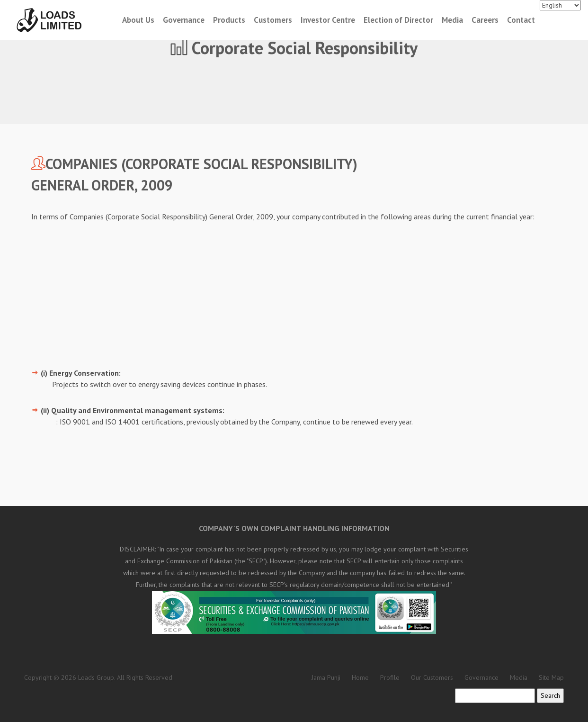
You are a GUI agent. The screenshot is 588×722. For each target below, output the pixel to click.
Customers (273, 20)
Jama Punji (326, 677)
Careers (485, 20)
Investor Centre (328, 20)
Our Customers (432, 677)
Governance (184, 20)
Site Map (551, 677)
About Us (138, 20)
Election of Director (398, 20)
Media (452, 20)
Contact (521, 20)
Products (229, 20)
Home (360, 677)
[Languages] (560, 5)
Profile (390, 677)
